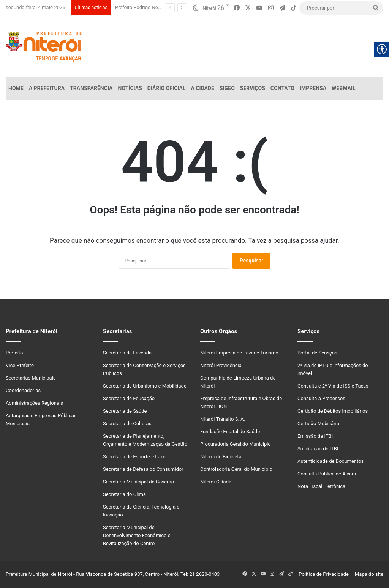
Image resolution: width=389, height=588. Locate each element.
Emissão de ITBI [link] (315, 436)
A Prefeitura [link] (47, 88)
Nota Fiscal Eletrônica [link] (321, 486)
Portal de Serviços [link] (317, 353)
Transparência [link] (91, 88)
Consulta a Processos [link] (321, 398)
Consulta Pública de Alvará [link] (327, 474)
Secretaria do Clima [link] (124, 494)
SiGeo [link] (227, 88)
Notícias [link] (130, 88)
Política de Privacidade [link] (325, 574)
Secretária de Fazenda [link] (127, 353)
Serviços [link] (253, 88)
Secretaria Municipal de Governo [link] (138, 482)
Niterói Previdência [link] (221, 365)
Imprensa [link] (313, 88)
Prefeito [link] (14, 353)
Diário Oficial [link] (167, 88)
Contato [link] (282, 88)
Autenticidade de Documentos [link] (330, 461)
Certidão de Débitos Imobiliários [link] (333, 411)
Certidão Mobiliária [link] (318, 424)
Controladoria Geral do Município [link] (236, 469)
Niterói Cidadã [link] (216, 482)
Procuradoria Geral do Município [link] (236, 444)
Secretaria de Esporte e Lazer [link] (135, 457)
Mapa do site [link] (368, 574)
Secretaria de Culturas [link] (127, 424)
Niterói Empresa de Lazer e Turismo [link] (239, 353)
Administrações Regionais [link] (34, 403)
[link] (237, 8)
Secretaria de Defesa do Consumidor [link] (143, 469)
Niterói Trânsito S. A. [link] (223, 419)
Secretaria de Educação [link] (129, 398)
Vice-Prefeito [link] (20, 365)
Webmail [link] (344, 88)
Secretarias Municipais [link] (31, 378)
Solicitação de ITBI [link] (318, 449)
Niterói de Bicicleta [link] (221, 457)
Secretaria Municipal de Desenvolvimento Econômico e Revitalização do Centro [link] (137, 535)
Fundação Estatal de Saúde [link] (230, 431)
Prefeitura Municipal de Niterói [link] (39, 574)
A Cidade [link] (203, 88)
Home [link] (16, 88)
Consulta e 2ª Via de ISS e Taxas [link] (333, 386)
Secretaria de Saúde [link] (125, 411)
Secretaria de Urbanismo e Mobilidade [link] (145, 386)
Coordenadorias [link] (23, 390)
